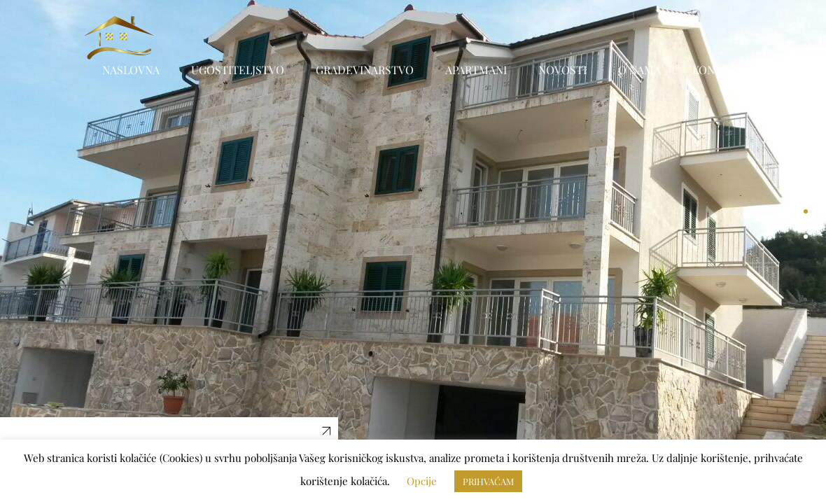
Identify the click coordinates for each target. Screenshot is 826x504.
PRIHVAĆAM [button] (488, 481)
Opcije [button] (422, 481)
